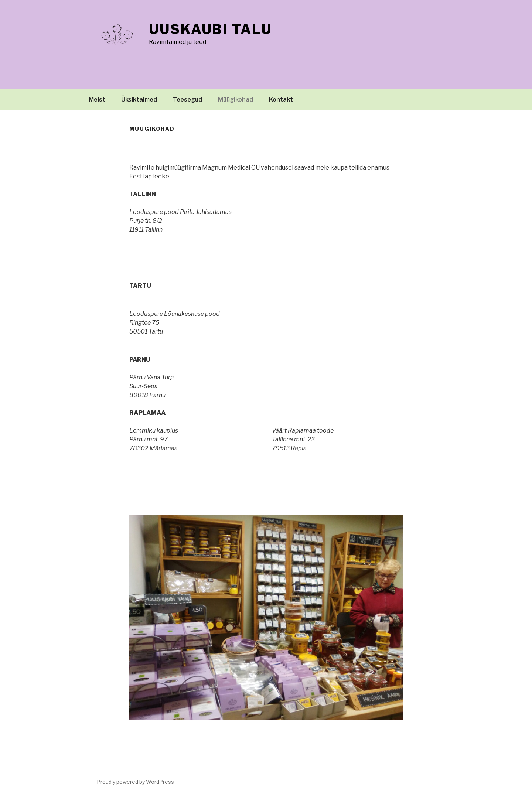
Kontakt (281, 100)
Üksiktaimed (139, 100)
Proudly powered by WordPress (135, 782)
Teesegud (187, 100)
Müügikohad (236, 100)
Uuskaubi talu (210, 29)
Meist (97, 100)
